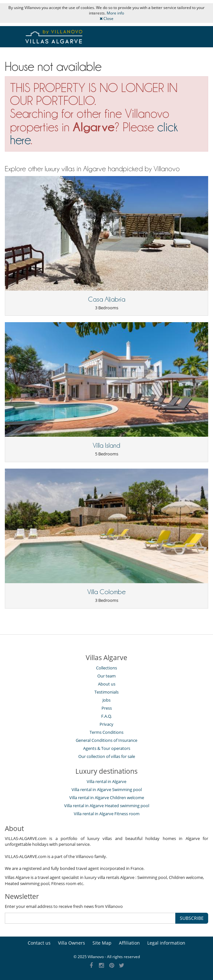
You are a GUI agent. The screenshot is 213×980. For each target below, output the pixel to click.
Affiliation (129, 943)
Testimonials (106, 692)
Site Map (102, 943)
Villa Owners (72, 943)
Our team (106, 676)
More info (115, 13)
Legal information (166, 943)
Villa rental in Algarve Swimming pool (107, 789)
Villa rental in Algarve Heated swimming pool (107, 806)
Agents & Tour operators (107, 748)
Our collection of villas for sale (107, 756)
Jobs (106, 700)
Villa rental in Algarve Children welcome (107, 798)
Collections (106, 668)
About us (107, 684)
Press (107, 708)
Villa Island (106, 445)
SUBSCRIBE (192, 918)
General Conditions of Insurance (106, 740)
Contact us (39, 943)
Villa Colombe (106, 592)
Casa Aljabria (107, 299)
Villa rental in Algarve (106, 781)
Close (106, 19)
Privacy (106, 724)
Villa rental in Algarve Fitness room (107, 814)
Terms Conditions (106, 732)
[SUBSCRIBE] (90, 918)
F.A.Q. (106, 716)
